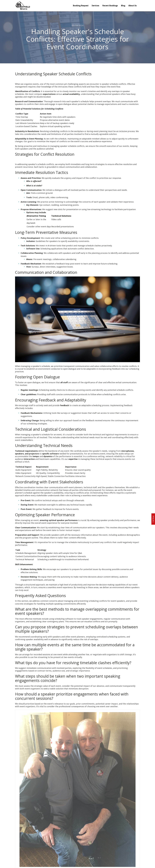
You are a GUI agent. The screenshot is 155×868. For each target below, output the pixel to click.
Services (95, 6)
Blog (123, 6)
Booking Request (81, 6)
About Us (133, 6)
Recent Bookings (110, 6)
